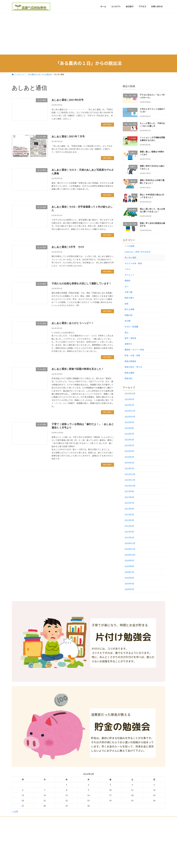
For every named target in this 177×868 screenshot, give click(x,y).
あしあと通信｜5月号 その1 (68, 247)
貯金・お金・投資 (132, 355)
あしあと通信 (130, 258)
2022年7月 (129, 434)
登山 (127, 332)
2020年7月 (129, 572)
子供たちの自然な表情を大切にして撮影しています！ (81, 283)
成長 (127, 304)
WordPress (73, 831)
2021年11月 (130, 480)
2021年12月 (130, 474)
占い (127, 286)
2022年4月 (129, 451)
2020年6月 (129, 578)
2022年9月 (129, 422)
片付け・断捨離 (131, 327)
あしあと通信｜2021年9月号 (68, 100)
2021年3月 (129, 526)
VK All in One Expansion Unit (106, 831)
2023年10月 (130, 394)
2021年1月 (129, 537)
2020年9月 (129, 560)
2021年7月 (129, 503)
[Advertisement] (88, 34)
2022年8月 (129, 428)
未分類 (127, 321)
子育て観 (128, 292)
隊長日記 (128, 378)
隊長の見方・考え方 (133, 367)
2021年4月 (129, 520)
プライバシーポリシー (59, 819)
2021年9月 (129, 491)
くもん (127, 269)
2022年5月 (129, 445)
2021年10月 (130, 486)
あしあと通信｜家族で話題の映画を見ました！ (78, 369)
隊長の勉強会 (130, 361)
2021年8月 (129, 497)
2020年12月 (130, 543)
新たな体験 (129, 309)
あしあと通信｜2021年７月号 (68, 136)
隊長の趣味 (129, 373)
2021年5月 (129, 514)
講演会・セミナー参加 (134, 350)
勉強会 (127, 281)
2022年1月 (129, 468)
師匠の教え (129, 298)
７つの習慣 (129, 246)
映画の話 (128, 315)
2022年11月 (130, 411)
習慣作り (128, 344)
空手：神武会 (130, 338)
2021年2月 (129, 532)
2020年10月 (130, 555)
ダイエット (129, 275)
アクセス (28, 819)
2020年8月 (129, 566)
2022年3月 (129, 457)
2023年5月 (129, 405)
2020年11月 (130, 549)
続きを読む (107, 125)
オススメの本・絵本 (133, 263)
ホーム (17, 819)
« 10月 (15, 812)
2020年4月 (129, 589)
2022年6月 (129, 440)
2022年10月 (130, 416)
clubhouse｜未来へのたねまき (138, 252)
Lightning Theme (87, 831)
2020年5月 (129, 583)
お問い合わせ (41, 819)
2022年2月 (129, 463)
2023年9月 (129, 399)
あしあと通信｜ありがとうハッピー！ (73, 323)
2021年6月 (129, 509)
